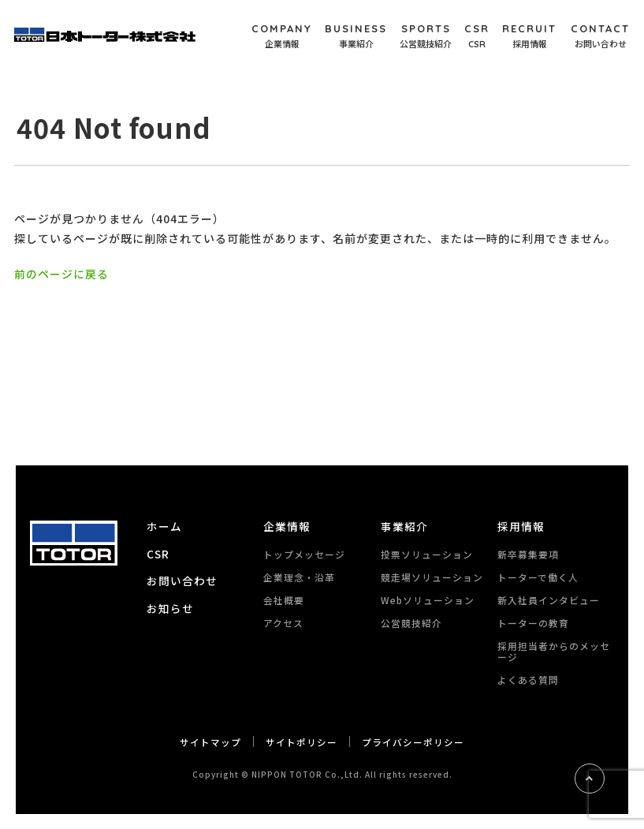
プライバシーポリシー (413, 741)
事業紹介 (404, 526)
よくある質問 (528, 679)
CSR (477, 37)
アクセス (283, 622)
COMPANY (282, 37)
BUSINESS (356, 37)
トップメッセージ (304, 553)
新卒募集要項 (528, 553)
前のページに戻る (61, 274)
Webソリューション (428, 599)
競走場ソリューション (432, 576)
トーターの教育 (533, 622)
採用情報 (521, 526)
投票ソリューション (427, 553)
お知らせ (170, 607)
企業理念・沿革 (299, 576)
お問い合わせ (182, 580)
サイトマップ (210, 741)
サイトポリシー (302, 741)
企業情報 (287, 526)
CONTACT (600, 37)
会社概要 (284, 599)
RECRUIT (529, 37)
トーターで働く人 (538, 576)
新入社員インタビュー (549, 599)
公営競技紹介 (411, 622)
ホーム (164, 526)
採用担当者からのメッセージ (554, 650)
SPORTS (426, 37)
